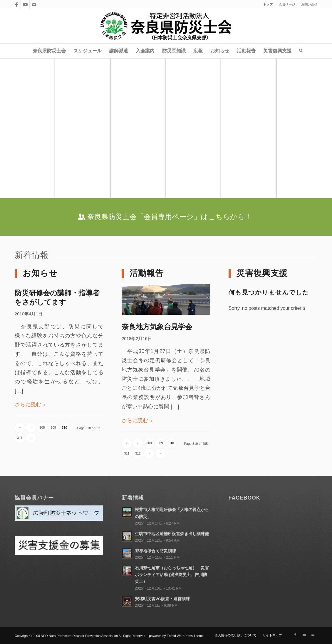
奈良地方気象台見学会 (157, 327)
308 (42, 427)
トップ (268, 4)
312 (138, 453)
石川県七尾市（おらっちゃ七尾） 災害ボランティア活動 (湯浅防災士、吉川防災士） (172, 575)
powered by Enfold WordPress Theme (176, 636)
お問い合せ (309, 4)
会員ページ (287, 4)
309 (53, 427)
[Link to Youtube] (25, 4)
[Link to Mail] (34, 4)
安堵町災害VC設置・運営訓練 (162, 599)
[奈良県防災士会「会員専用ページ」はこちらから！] (166, 217)
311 (20, 438)
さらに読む (30, 404)
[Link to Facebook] (16, 4)
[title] (166, 26)
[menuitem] (268, 4)
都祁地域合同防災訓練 (155, 551)
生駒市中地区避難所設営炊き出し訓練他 (172, 534)
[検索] (299, 51)
